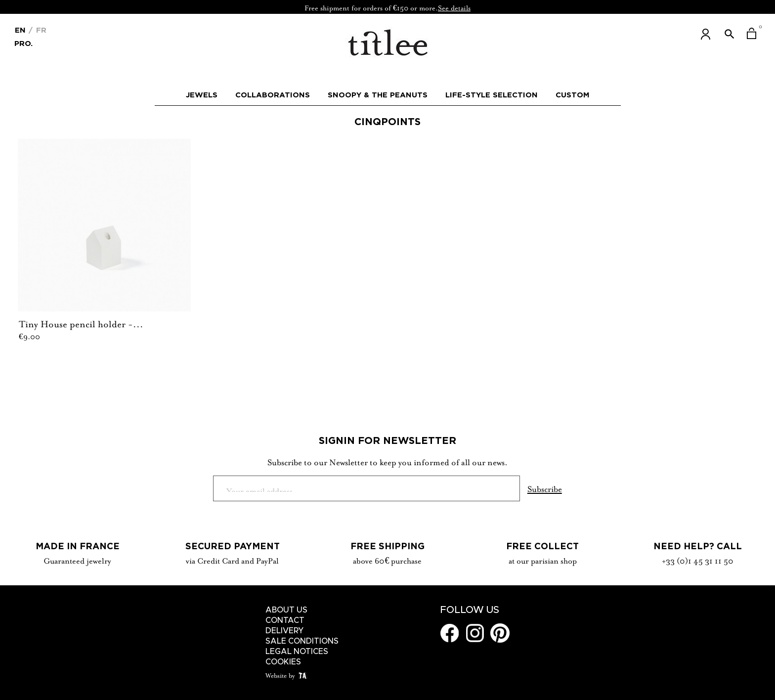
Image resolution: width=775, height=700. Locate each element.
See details (454, 7)
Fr (40, 30)
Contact (285, 620)
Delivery (285, 631)
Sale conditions (302, 641)
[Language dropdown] (20, 29)
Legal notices (297, 652)
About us (286, 610)
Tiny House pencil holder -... (81, 323)
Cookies (283, 662)
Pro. (23, 43)
